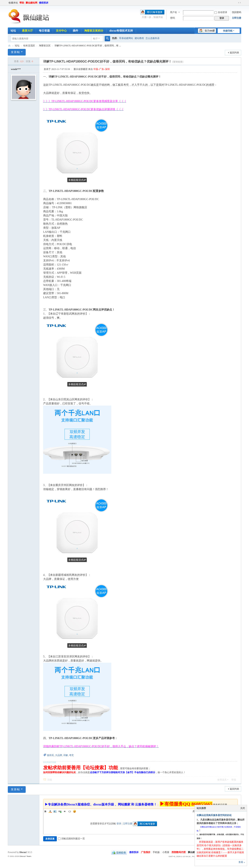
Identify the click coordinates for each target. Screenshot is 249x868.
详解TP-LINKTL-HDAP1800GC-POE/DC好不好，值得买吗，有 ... (88, 46)
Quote (65, 811)
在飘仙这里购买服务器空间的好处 (214, 815)
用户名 (174, 12)
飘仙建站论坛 (9, 46)
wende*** (16, 69)
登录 (119, 824)
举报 (234, 780)
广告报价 (146, 852)
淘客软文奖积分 (94, 31)
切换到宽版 (239, 3)
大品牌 (59, 755)
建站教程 (139, 38)
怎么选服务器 (153, 38)
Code (70, 811)
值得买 (50, 755)
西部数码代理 (179, 852)
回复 (50, 780)
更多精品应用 (220, 805)
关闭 (243, 808)
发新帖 (16, 52)
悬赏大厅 (27, 31)
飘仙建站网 (32, 3)
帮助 (22, 3)
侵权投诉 (44, 3)
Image (55, 811)
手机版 (156, 852)
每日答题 (44, 31)
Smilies (75, 811)
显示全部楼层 (81, 69)
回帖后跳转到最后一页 (71, 839)
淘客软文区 (45, 46)
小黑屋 (166, 852)
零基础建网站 (126, 38)
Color (50, 811)
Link (60, 811)
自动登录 (221, 12)
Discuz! (23, 852)
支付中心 (61, 31)
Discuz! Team (25, 856)
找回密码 (237, 12)
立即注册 (237, 18)
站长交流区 (29, 46)
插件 (75, 31)
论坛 (13, 31)
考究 (71, 755)
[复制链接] (178, 62)
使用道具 (222, 780)
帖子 (96, 39)
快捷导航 (228, 31)
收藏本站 (13, 3)
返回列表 (234, 53)
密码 (173, 18)
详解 (66, 755)
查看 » (242, 862)
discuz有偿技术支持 (121, 31)
